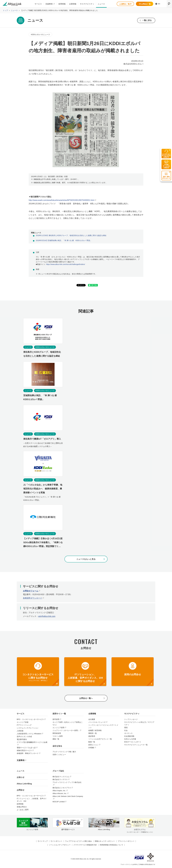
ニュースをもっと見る (86, 559)
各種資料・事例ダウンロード (28, 753)
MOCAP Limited (59, 802)
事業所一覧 (93, 733)
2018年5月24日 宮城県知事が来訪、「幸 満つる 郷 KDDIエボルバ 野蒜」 (64, 240)
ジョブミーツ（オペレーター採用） (66, 730)
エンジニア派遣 (23, 722)
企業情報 (73, 4)
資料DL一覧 (125, 4)
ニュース (101, 4)
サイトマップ (43, 841)
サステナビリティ (87, 4)
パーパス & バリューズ (97, 722)
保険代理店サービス (24, 750)
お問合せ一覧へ (86, 698)
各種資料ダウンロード (32, 598)
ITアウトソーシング (24, 725)
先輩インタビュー (59, 755)
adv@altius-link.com (47, 616)
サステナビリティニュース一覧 (136, 745)
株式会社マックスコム (61, 777)
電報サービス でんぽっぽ (26, 748)
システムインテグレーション (28, 728)
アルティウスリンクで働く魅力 (64, 752)
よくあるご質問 (23, 810)
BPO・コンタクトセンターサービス (30, 719)
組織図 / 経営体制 (95, 730)
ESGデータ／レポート (133, 742)
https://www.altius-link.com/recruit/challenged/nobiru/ (66, 264)
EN (158, 4)
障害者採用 (57, 733)
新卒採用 (56, 719)
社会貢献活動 (129, 736)
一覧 (147, 20)
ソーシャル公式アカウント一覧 (100, 739)
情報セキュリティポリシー (105, 841)
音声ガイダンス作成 (24, 736)
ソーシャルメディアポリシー (60, 845)
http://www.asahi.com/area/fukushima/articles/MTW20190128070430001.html (61, 200)
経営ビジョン (93, 745)
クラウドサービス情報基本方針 (85, 845)
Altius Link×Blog (24, 784)
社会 (126, 730)
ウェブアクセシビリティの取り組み (78, 841)
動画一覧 (92, 742)
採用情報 (62, 4)
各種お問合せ (22, 807)
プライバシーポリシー (126, 841)
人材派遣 (20, 731)
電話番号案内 (22, 739)
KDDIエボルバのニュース (40, 34)
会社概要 (92, 719)
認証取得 (92, 736)
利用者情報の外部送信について (111, 845)
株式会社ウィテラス (60, 779)
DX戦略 (91, 748)
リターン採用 (58, 736)
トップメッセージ (131, 719)
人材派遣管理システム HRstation (29, 734)
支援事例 (49, 4)
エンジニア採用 (58, 728)
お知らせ (21, 777)
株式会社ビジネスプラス (62, 788)
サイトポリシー (56, 841)
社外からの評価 (130, 739)
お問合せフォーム (31, 591)
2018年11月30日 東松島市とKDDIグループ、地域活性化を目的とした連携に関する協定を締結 (71, 235)
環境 (126, 728)
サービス (38, 4)
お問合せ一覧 (145, 4)
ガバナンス (128, 733)
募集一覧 (56, 739)
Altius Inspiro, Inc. (59, 791)
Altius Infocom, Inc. (60, 793)
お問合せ (21, 790)
